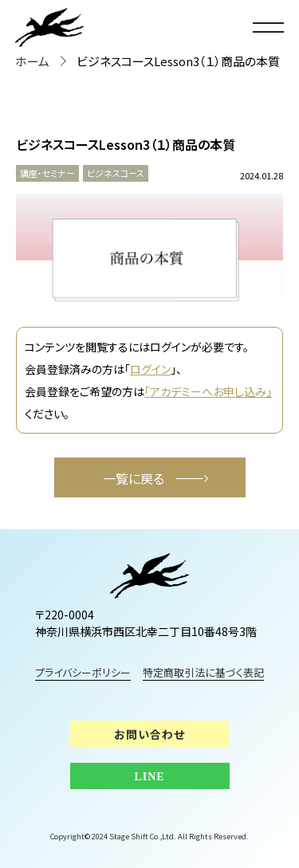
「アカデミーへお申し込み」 (208, 391)
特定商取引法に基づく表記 (204, 672)
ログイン (150, 369)
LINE (149, 777)
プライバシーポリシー (83, 672)
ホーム (32, 61)
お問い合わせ (149, 734)
